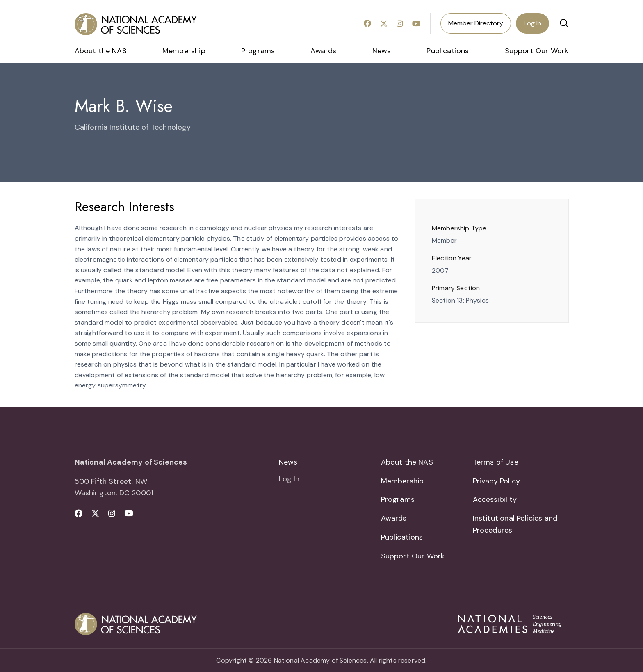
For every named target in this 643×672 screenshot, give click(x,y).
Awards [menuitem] (323, 51)
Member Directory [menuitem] (476, 23)
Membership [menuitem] (184, 51)
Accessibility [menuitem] (495, 499)
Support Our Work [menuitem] (537, 51)
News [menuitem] (382, 51)
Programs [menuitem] (258, 51)
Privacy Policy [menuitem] (497, 481)
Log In (532, 23)
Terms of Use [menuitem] (496, 462)
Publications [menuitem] (448, 51)
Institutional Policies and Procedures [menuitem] (515, 524)
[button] (564, 23)
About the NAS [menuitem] (101, 51)
